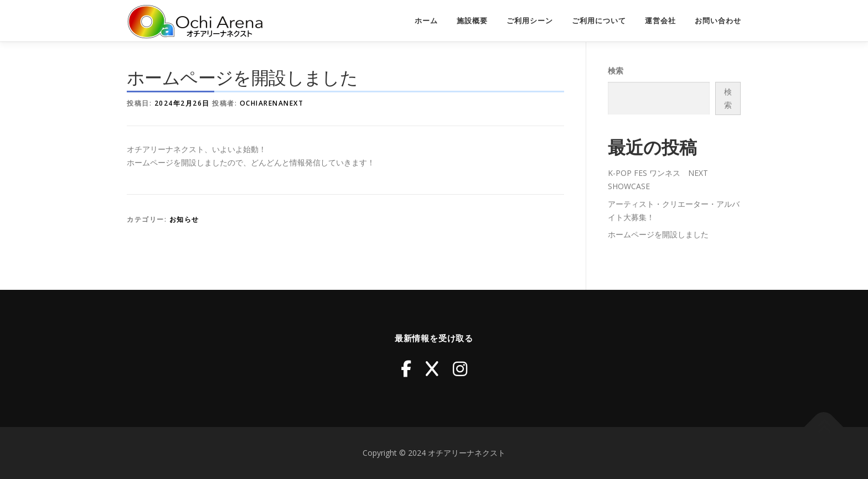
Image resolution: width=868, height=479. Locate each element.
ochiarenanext (272, 103)
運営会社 (660, 21)
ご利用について (599, 21)
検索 (616, 71)
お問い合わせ (718, 21)
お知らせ (184, 219)
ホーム (426, 21)
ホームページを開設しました (658, 234)
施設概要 (472, 21)
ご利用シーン (530, 21)
